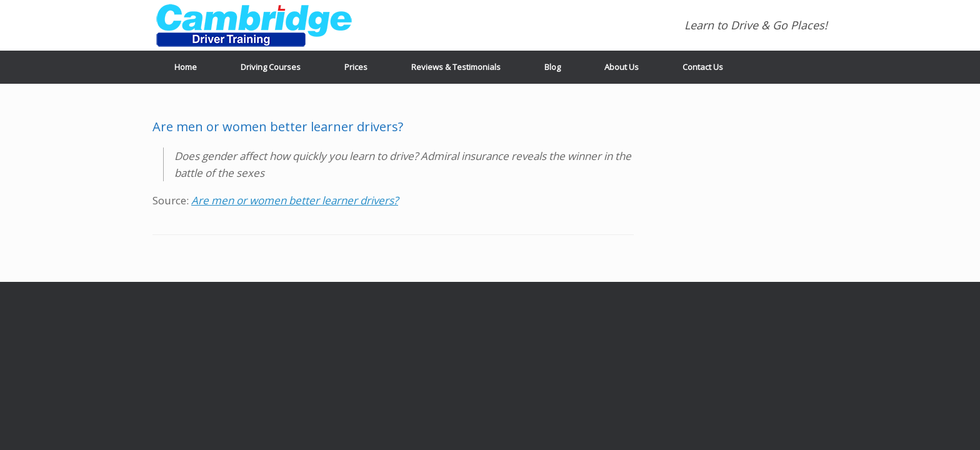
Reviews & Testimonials (456, 67)
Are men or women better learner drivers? (295, 200)
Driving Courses (271, 67)
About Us (622, 67)
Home (186, 67)
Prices (356, 67)
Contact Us (703, 67)
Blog (552, 67)
